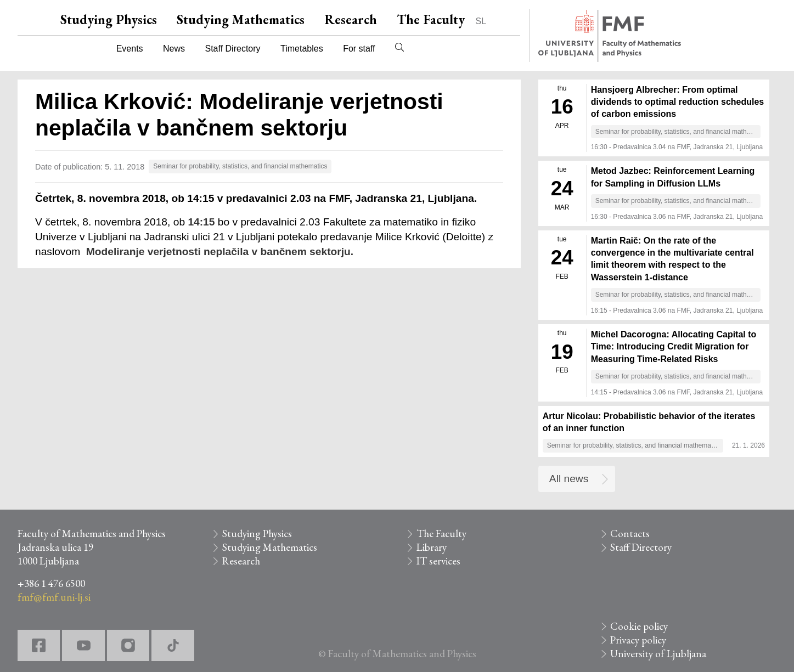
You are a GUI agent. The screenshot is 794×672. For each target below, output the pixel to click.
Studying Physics (109, 19)
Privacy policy (638, 640)
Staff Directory (233, 49)
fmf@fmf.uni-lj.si (54, 597)
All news (569, 479)
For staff (359, 49)
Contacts (630, 533)
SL (481, 21)
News (174, 49)
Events (130, 49)
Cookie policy (639, 626)
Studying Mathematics (241, 19)
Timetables (302, 49)
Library (432, 547)
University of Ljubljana (658, 654)
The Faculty (431, 19)
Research (351, 19)
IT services (438, 561)
